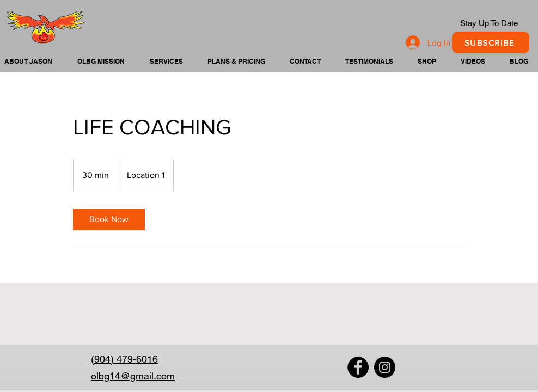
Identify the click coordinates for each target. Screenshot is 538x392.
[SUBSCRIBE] (491, 42)
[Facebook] (358, 367)
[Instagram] (385, 367)
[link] (109, 219)
